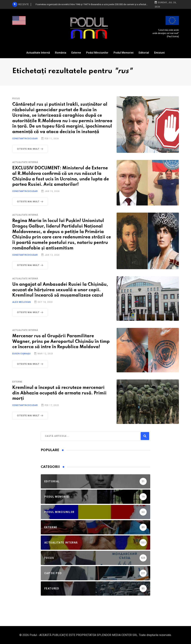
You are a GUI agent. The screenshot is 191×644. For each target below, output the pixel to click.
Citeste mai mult (31, 149)
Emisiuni (159, 53)
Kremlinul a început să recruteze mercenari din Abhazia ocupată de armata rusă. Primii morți (59, 393)
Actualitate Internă (38, 53)
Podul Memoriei (124, 53)
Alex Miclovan (22, 302)
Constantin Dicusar (25, 139)
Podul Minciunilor (97, 53)
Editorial (144, 53)
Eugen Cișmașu (21, 354)
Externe (76, 53)
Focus (16, 99)
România (61, 53)
